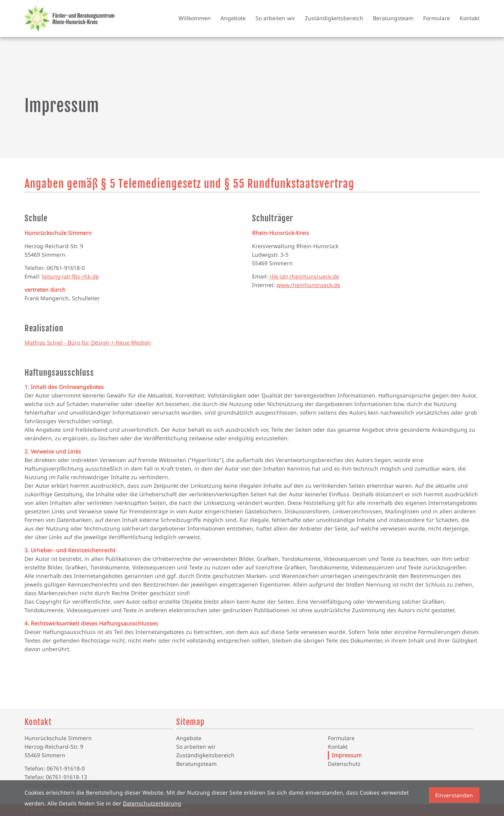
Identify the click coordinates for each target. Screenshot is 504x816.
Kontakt (470, 18)
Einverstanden (454, 795)
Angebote (233, 18)
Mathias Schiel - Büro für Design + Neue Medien (88, 342)
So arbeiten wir (275, 18)
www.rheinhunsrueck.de (308, 285)
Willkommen (195, 18)
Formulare (437, 18)
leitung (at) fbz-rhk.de (70, 276)
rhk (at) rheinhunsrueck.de (304, 276)
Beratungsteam (393, 18)
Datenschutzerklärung (152, 803)
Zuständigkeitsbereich (334, 18)
